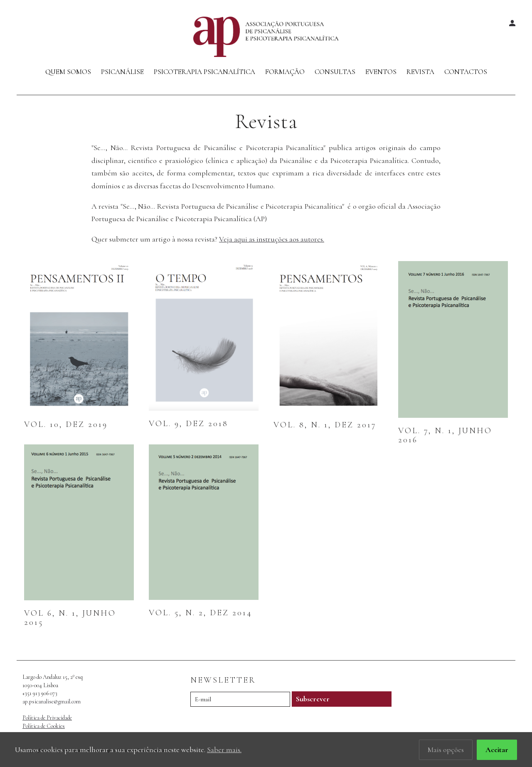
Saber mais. (224, 751)
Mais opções (446, 751)
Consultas (335, 72)
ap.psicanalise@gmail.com (52, 702)
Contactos (466, 72)
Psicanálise (122, 72)
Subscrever (313, 699)
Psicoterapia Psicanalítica (204, 72)
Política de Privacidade (47, 718)
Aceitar (497, 751)
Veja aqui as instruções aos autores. (272, 239)
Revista (420, 72)
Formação (285, 72)
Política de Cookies (44, 726)
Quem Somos (68, 72)
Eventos (381, 72)
